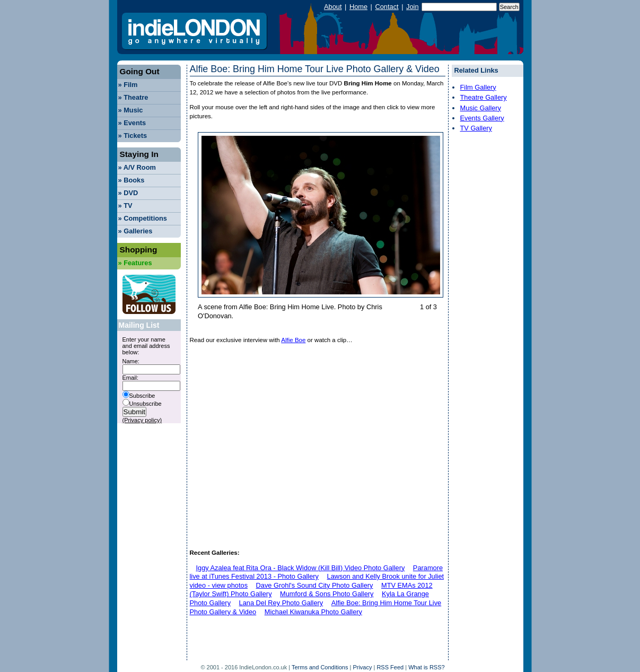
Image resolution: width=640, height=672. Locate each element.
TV (125, 206)
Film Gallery (478, 87)
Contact (387, 7)
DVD (128, 193)
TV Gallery (476, 128)
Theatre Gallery (484, 97)
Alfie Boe (293, 340)
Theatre (133, 97)
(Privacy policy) (142, 420)
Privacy (362, 667)
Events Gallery (482, 118)
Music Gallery (481, 108)
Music (131, 110)
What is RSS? (426, 667)
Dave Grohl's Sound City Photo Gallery (315, 585)
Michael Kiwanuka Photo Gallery (313, 612)
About (333, 7)
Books (131, 180)
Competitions (143, 218)
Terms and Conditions (320, 667)
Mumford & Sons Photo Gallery (327, 594)
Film (128, 85)
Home (358, 7)
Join (412, 7)
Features (135, 263)
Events (132, 123)
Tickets (133, 136)
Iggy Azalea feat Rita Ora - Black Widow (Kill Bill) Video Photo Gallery (301, 568)
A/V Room (137, 167)
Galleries (135, 231)
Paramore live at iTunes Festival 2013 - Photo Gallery (317, 572)
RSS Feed (390, 667)
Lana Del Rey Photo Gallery (281, 603)
